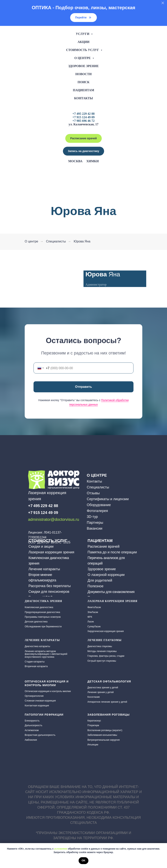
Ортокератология (34, 696)
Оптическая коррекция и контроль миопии (48, 691)
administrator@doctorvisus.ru (54, 519)
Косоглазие (94, 697)
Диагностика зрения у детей (103, 688)
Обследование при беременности (43, 627)
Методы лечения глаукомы (102, 651)
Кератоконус (94, 721)
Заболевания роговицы (108, 715)
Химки (92, 161)
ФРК (90, 617)
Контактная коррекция (37, 706)
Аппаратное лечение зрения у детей (107, 702)
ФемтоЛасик (94, 607)
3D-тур (92, 517)
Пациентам (84, 90)
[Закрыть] (163, 3)
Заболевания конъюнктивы (102, 735)
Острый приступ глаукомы (102, 661)
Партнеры (95, 523)
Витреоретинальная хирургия (103, 740)
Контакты (83, 98)
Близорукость (32, 721)
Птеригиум (93, 725)
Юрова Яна (82, 241)
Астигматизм (32, 730)
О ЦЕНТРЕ (97, 475)
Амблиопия (31, 740)
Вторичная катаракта (36, 666)
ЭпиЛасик (93, 612)
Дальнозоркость (34, 725)
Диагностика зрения (43, 601)
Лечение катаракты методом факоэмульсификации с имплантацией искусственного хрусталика (46, 654)
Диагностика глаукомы (100, 646)
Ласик (91, 622)
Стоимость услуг (83, 50)
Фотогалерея (97, 511)
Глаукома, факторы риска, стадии (106, 656)
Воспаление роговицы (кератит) (105, 730)
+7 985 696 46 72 (83, 121)
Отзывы (93, 493)
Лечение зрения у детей (101, 692)
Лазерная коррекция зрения (112, 601)
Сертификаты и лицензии (108, 499)
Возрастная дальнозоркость (40, 735)
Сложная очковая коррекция (40, 701)
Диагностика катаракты (37, 646)
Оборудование (99, 505)
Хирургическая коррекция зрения (106, 631)
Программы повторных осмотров (43, 617)
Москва (75, 161)
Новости (84, 74)
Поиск (84, 82)
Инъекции (93, 745)
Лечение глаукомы (104, 640)
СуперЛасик (94, 627)
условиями (61, 849)
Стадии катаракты (35, 662)
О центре (83, 58)
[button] (83, 151)
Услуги (83, 34)
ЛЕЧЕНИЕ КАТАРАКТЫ (42, 640)
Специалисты (56, 241)
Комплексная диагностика (39, 607)
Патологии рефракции (44, 715)
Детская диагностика (36, 622)
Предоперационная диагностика (42, 612)
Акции (84, 42)
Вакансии (95, 528)
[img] (31, 526)
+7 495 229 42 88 (83, 114)
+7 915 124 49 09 (83, 117)
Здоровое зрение (83, 66)
